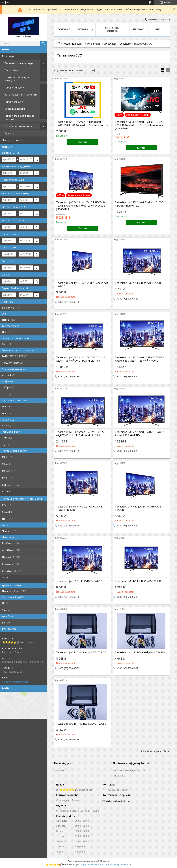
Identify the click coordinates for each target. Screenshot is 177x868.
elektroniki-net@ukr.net (15, 682)
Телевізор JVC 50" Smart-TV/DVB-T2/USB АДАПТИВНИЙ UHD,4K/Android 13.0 (81, 359)
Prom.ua (105, 861)
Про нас (139, 29)
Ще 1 (8, 578)
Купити (83, 142)
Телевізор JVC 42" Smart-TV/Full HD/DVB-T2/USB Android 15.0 (140, 204)
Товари (83, 29)
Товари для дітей (14, 102)
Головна (64, 29)
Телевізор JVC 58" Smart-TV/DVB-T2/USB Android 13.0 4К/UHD (140, 434)
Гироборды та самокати (18, 126)
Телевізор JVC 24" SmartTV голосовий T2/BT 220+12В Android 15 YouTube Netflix (82, 123)
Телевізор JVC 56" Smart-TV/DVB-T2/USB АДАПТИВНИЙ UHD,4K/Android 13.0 (81, 434)
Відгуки (60, 770)
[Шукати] (43, 44)
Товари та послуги (74, 44)
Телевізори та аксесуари (19, 63)
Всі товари (8, 56)
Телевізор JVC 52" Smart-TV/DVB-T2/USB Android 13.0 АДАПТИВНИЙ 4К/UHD (140, 359)
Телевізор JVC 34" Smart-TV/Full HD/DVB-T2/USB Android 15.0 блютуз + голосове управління (81, 206)
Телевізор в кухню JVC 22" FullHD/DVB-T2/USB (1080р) (80, 508)
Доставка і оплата (13, 140)
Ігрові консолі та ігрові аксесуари (17, 79)
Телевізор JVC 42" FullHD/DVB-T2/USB (138, 581)
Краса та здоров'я (15, 109)
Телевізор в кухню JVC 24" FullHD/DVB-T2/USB (138, 508)
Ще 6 (8, 491)
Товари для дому (14, 88)
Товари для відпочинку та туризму (20, 117)
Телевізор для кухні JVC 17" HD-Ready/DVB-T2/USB (83, 285)
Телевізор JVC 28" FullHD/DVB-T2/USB (138, 283)
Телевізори (125, 44)
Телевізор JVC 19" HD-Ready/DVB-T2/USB (140, 652)
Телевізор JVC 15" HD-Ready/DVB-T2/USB (81, 652)
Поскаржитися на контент (90, 865)
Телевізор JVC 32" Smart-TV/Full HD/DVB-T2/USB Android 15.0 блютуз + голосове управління (140, 125)
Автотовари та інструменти (21, 95)
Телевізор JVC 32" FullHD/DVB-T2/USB (79, 581)
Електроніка (12, 70)
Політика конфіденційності (129, 770)
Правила (119, 776)
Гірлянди (9, 133)
